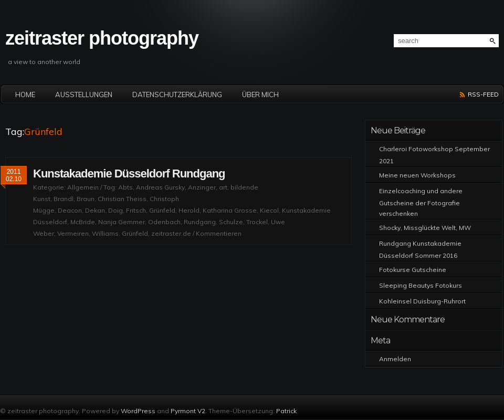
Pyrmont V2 (188, 411)
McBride (83, 222)
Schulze (231, 222)
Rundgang (200, 222)
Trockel (257, 222)
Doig (115, 210)
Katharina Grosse (230, 210)
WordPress (138, 411)
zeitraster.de (171, 233)
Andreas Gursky (160, 187)
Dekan (95, 210)
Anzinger (202, 187)
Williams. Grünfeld (120, 233)
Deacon (70, 210)
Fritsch (136, 210)
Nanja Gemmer (122, 222)
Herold (189, 210)
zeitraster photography (102, 38)
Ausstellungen (84, 94)
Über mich (260, 94)
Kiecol (269, 210)
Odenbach (164, 222)
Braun (86, 199)
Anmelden (395, 359)
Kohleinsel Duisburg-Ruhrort (422, 301)
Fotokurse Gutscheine (413, 270)
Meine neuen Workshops (417, 175)
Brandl (64, 199)
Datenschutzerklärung (177, 94)
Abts (125, 187)
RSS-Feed (483, 94)
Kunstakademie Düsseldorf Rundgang (129, 174)
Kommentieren (219, 233)
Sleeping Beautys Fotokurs (421, 285)
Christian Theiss (122, 199)
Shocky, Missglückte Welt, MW (425, 228)
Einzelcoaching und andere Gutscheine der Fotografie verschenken (421, 202)
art (223, 187)
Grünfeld (162, 210)
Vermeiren (73, 233)
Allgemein (83, 187)
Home (25, 94)
